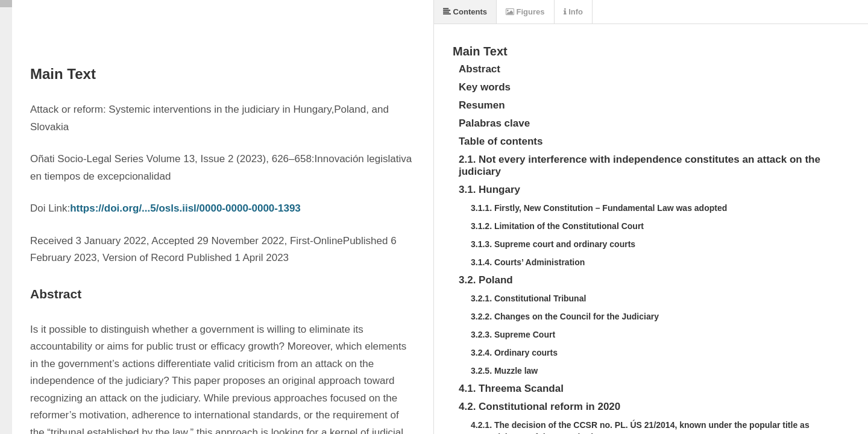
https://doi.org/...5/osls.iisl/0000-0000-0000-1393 (185, 208)
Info (573, 12)
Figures (525, 12)
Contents (465, 12)
